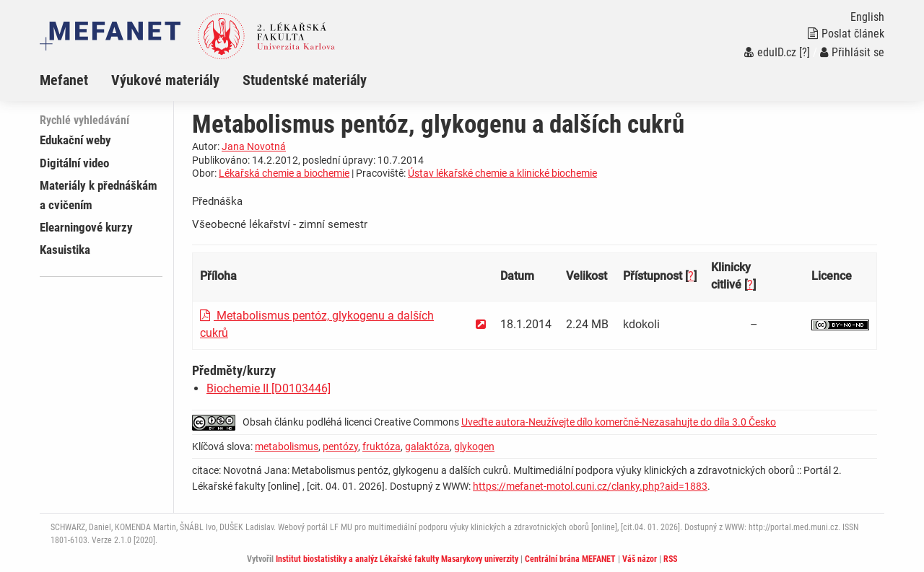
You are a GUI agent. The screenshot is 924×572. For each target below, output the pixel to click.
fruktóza (382, 446)
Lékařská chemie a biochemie (284, 173)
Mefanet (64, 80)
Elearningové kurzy (86, 227)
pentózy (340, 446)
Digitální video (74, 163)
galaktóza (427, 446)
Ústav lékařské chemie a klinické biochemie (502, 173)
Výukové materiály (165, 80)
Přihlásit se (852, 52)
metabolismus (287, 446)
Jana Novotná (254, 146)
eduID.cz (770, 52)
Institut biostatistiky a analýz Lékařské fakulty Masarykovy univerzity (397, 559)
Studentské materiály (305, 80)
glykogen (474, 446)
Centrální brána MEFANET (570, 559)
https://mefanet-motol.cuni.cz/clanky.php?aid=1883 (590, 486)
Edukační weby (75, 140)
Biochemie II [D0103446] (269, 388)
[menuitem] (75, 80)
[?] (805, 52)
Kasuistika (65, 250)
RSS (670, 559)
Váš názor (640, 559)
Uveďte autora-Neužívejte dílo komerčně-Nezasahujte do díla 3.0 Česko (619, 422)
